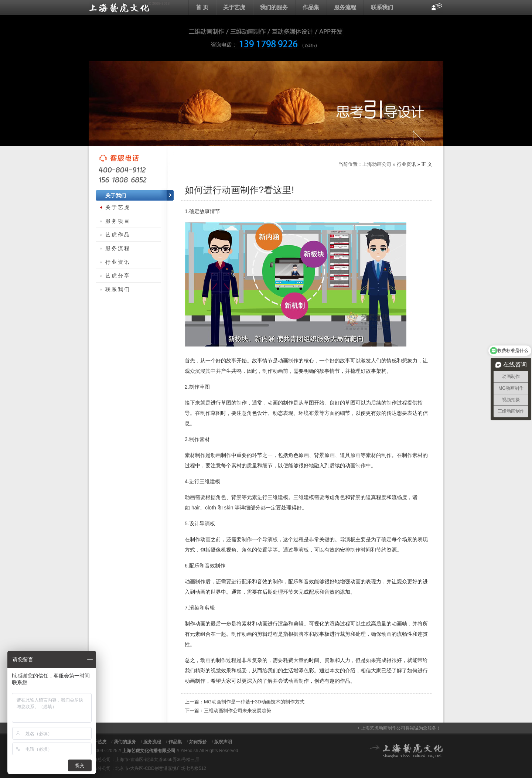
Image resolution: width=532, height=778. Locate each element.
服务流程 (345, 7)
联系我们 (382, 7)
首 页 (202, 7)
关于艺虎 (234, 7)
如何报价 (198, 742)
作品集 (311, 7)
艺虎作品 (118, 235)
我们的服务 (274, 7)
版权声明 (223, 742)
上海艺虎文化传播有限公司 (149, 751)
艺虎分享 (118, 276)
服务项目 (118, 221)
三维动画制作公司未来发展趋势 (238, 711)
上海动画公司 (129, 7)
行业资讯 (406, 164)
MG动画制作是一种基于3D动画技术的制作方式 (254, 702)
